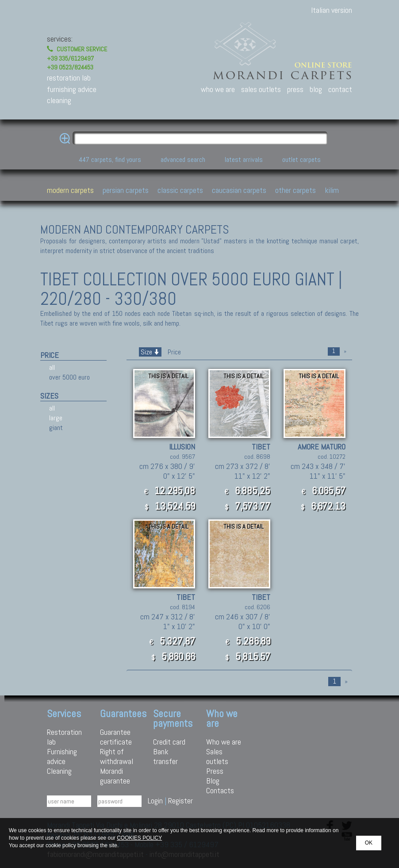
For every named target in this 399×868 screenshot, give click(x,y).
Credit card (169, 742)
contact (340, 89)
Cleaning (59, 771)
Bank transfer (165, 756)
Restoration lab (64, 737)
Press (215, 771)
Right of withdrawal (117, 756)
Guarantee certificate (116, 737)
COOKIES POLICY (139, 838)
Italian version (332, 10)
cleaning (59, 100)
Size (150, 352)
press (295, 89)
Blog (213, 781)
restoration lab (69, 78)
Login (155, 801)
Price (173, 352)
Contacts (220, 790)
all (52, 367)
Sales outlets (217, 756)
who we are (218, 89)
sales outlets (261, 89)
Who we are (224, 742)
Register (180, 801)
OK (369, 843)
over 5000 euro (69, 377)
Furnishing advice (62, 756)
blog (316, 89)
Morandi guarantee (115, 776)
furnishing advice (72, 89)
